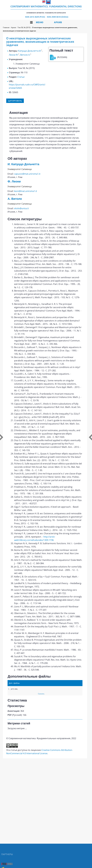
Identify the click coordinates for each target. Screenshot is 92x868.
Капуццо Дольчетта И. (30, 51)
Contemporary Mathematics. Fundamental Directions (46, 9)
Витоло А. (25, 55)
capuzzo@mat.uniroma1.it (27, 174)
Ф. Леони (14, 181)
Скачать (41, 694)
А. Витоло (15, 199)
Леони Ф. (14, 55)
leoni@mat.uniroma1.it (25, 191)
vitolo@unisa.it (21, 208)
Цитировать (15, 101)
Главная (6, 27)
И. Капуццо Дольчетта (23, 164)
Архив (58, 22)
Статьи (21, 77)
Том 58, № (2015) (24, 27)
